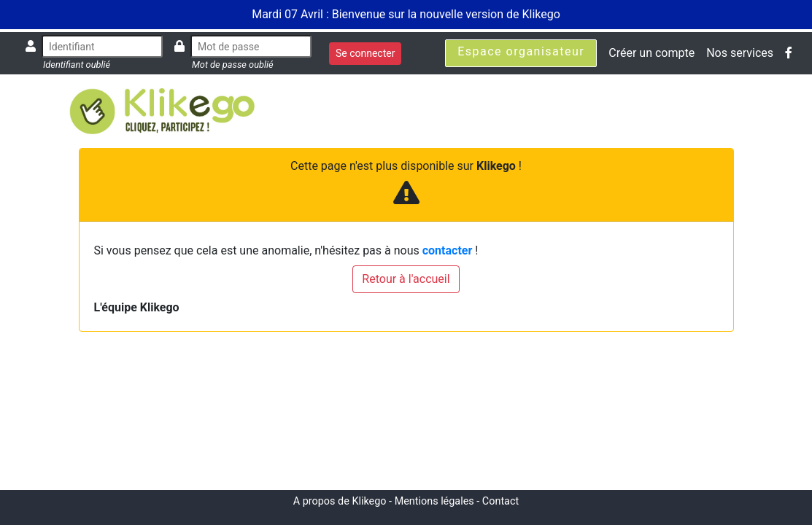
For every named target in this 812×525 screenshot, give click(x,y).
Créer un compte (651, 53)
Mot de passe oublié (233, 65)
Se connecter (365, 53)
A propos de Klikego (340, 501)
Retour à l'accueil (406, 279)
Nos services (740, 53)
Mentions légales (434, 501)
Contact (500, 501)
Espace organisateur (521, 51)
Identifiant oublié (77, 65)
